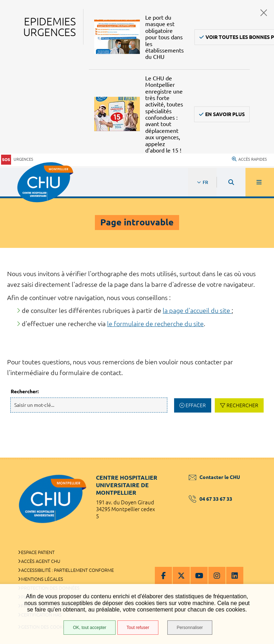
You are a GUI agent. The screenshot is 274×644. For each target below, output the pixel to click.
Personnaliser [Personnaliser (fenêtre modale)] (190, 628)
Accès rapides (249, 159)
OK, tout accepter (89, 628)
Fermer (264, 13)
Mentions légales (42, 579)
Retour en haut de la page (256, 458)
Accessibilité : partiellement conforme (67, 570)
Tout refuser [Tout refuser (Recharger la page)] (138, 628)
